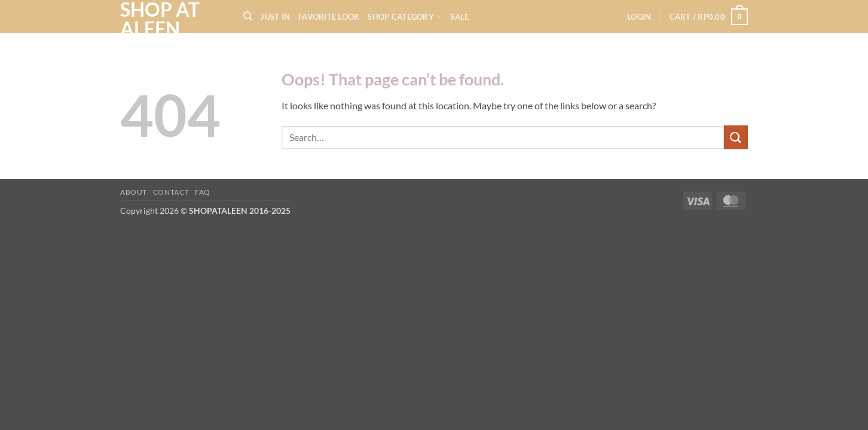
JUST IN (275, 17)
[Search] (248, 16)
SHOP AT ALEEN (160, 19)
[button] (639, 17)
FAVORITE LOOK (329, 17)
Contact (171, 192)
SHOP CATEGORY (405, 16)
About (134, 192)
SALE (459, 17)
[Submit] (736, 137)
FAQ (203, 192)
